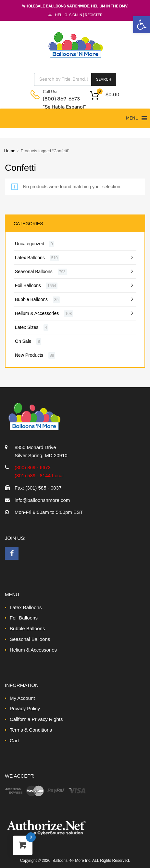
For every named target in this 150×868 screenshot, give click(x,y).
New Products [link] (29, 355)
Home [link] (10, 151)
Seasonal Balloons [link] (34, 272)
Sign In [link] (76, 15)
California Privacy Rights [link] (36, 719)
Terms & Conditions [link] (31, 730)
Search (104, 79)
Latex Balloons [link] (30, 258)
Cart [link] (14, 741)
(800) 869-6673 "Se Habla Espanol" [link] (59, 103)
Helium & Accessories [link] (37, 313)
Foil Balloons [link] (28, 285)
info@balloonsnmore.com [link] (42, 500)
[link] (142, 25)
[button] (132, 118)
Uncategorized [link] (30, 244)
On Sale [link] (23, 341)
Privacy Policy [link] (25, 708)
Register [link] (94, 15)
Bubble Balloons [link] (31, 299)
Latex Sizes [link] (27, 327)
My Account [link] (22, 698)
